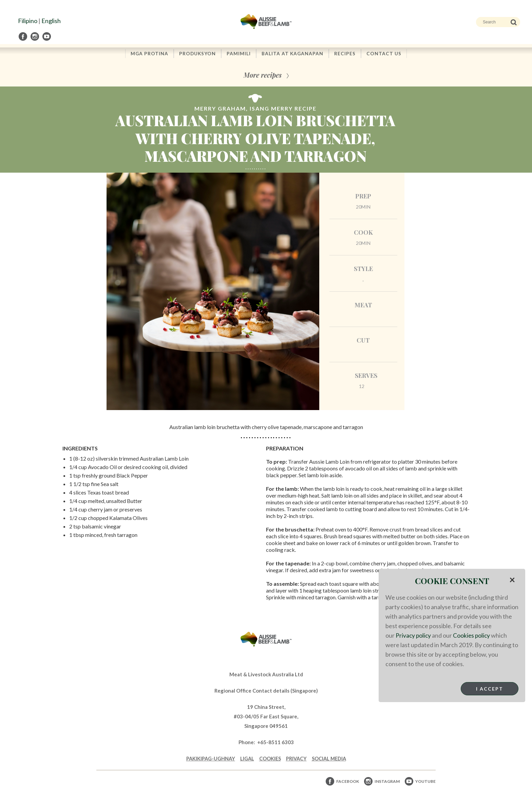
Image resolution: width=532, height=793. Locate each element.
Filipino (28, 21)
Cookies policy (473, 635)
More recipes (263, 75)
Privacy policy (414, 635)
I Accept (490, 689)
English (51, 21)
